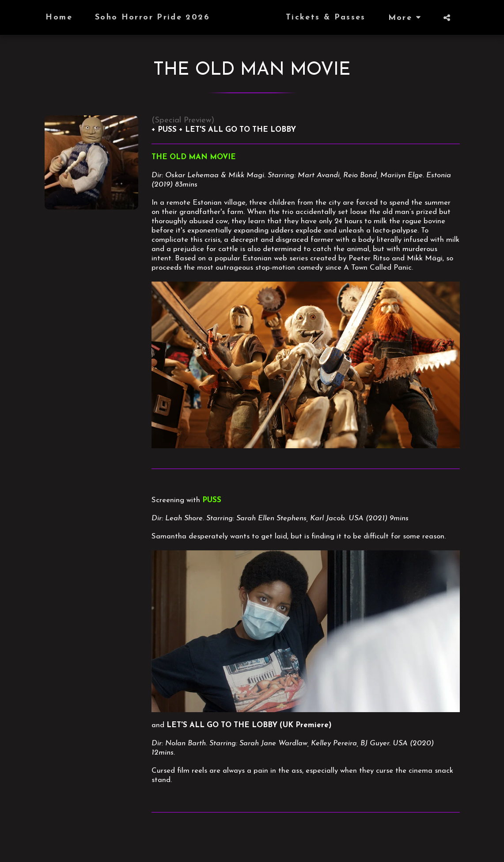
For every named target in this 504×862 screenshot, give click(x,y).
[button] (464, 18)
